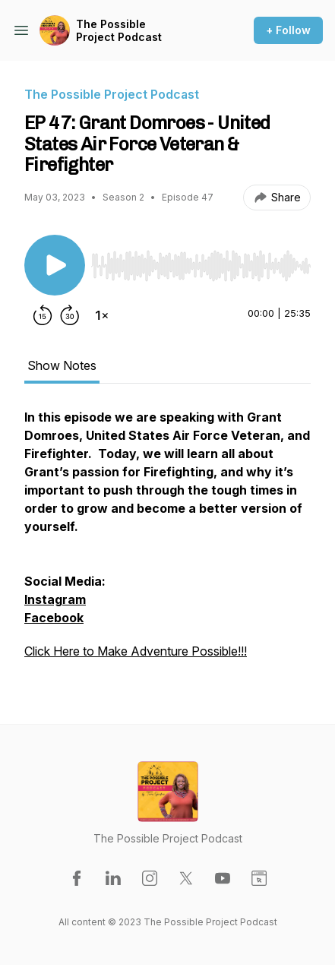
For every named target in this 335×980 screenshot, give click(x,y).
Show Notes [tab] (62, 365)
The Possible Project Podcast (119, 31)
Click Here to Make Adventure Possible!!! (136, 651)
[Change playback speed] (102, 315)
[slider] (201, 266)
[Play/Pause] (55, 265)
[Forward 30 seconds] (70, 315)
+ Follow (288, 30)
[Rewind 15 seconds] (43, 315)
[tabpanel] (167, 542)
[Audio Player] (201, 261)
